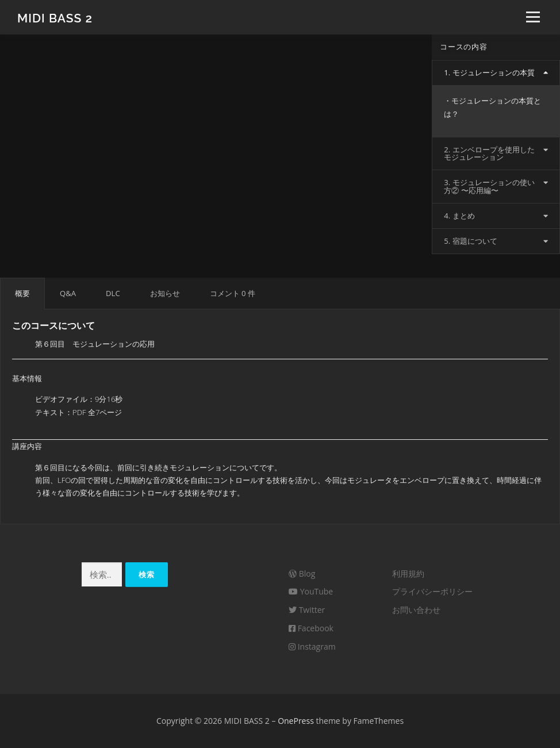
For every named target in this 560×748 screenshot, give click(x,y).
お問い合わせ (416, 610)
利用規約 (408, 574)
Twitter (307, 610)
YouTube (311, 591)
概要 (22, 293)
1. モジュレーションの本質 (489, 72)
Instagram (312, 647)
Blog (302, 574)
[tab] (496, 73)
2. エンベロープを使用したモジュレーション (489, 153)
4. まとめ (459, 216)
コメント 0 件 (233, 293)
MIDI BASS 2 (55, 18)
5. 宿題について (470, 241)
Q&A (68, 293)
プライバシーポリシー (432, 591)
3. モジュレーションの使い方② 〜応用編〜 (489, 186)
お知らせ (165, 293)
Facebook (311, 628)
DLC (113, 293)
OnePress (296, 721)
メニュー (533, 17)
